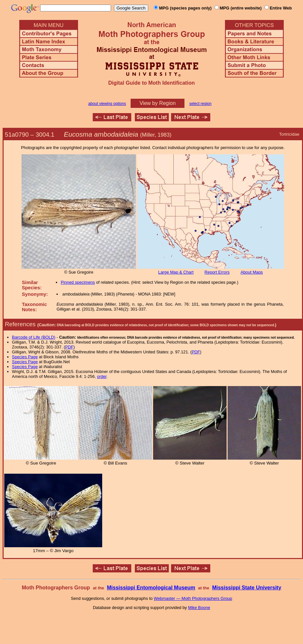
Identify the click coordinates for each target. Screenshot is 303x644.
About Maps (252, 272)
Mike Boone (199, 608)
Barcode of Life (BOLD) (34, 337)
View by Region (158, 103)
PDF (70, 347)
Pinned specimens (78, 282)
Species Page (25, 357)
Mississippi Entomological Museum (151, 588)
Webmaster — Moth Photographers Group (193, 598)
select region (200, 104)
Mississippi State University (247, 588)
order (102, 376)
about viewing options (107, 104)
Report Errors (217, 272)
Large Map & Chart (176, 272)
